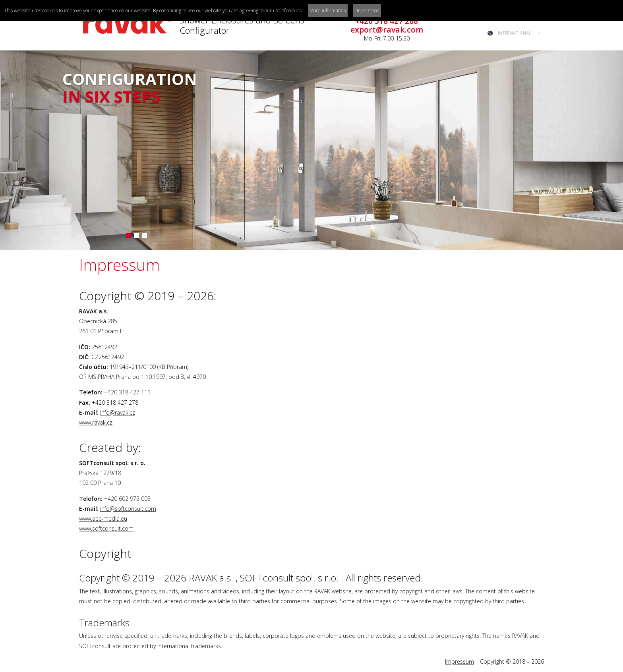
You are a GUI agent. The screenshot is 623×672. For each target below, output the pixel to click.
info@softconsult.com (128, 509)
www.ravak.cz (96, 422)
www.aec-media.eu (103, 518)
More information (328, 11)
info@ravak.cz (118, 412)
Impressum (460, 661)
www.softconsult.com (106, 528)
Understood (367, 11)
